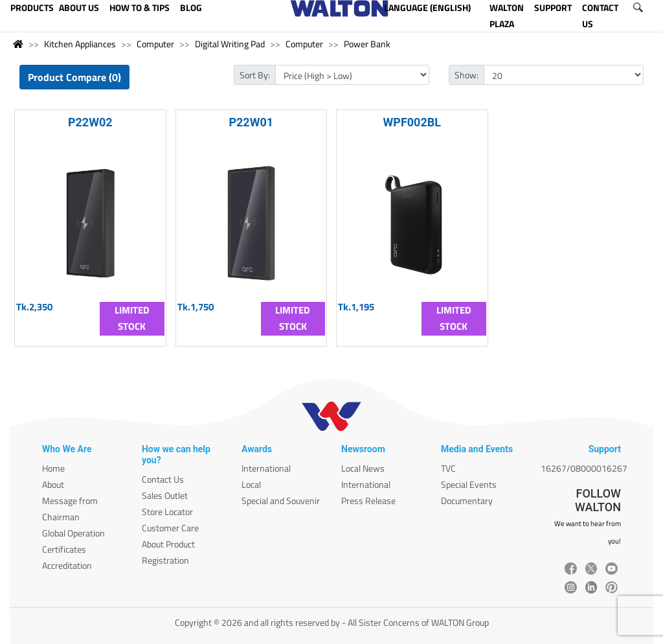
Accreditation (67, 565)
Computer (155, 44)
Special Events (469, 484)
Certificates (64, 549)
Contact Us (163, 479)
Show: (466, 75)
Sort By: (255, 75)
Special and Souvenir (281, 500)
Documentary (467, 500)
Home (53, 468)
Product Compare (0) (74, 77)
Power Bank (367, 44)
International (266, 468)
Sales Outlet (165, 495)
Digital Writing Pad (230, 44)
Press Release (368, 500)
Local (251, 484)
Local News (363, 468)
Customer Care (170, 528)
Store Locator (167, 512)
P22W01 (251, 122)
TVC (448, 468)
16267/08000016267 (584, 468)
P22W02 (90, 122)
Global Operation (73, 533)
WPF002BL (412, 122)
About (53, 484)
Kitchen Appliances (80, 44)
